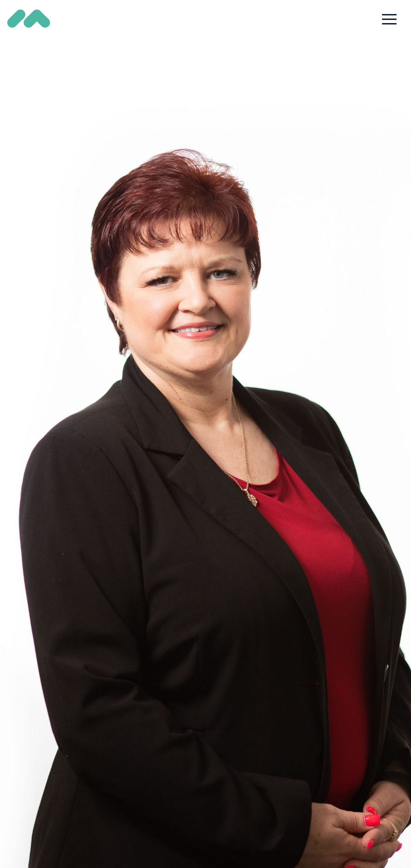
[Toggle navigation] (389, 19)
